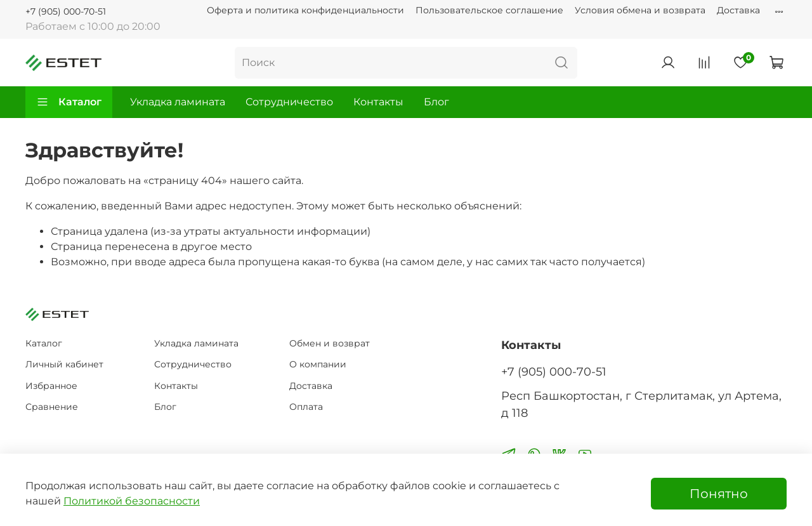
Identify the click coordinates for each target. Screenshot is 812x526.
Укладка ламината (178, 102)
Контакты (378, 102)
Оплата (306, 407)
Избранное (51, 386)
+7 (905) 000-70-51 (66, 11)
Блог (436, 102)
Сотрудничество (289, 102)
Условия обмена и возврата (640, 10)
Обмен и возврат (330, 343)
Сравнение (52, 407)
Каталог (69, 102)
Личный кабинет (64, 364)
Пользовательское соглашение (489, 10)
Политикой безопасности (132, 501)
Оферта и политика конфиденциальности (305, 10)
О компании (318, 364)
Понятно (719, 494)
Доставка (738, 10)
